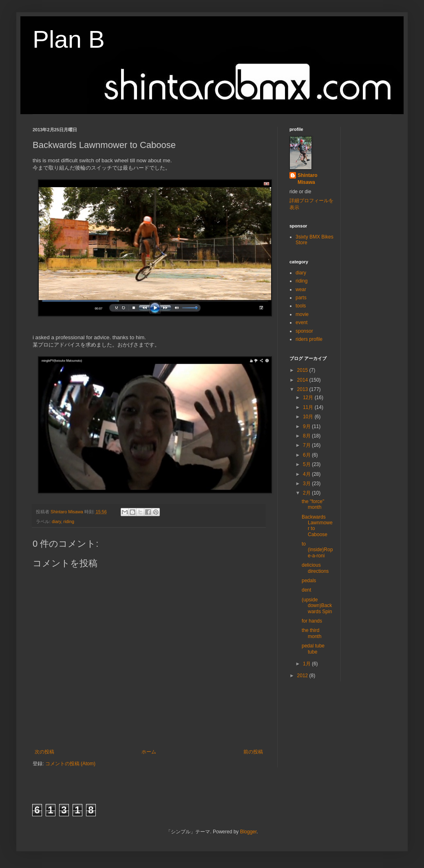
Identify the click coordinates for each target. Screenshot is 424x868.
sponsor (304, 331)
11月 (309, 407)
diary (56, 521)
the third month (311, 633)
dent (306, 590)
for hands (312, 621)
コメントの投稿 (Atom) (70, 764)
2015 (303, 370)
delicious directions (315, 568)
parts (301, 298)
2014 (303, 380)
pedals (309, 581)
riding (69, 521)
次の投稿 (44, 752)
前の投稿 (253, 752)
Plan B (69, 39)
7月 (307, 445)
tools (301, 306)
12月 (309, 398)
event (301, 322)
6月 (307, 455)
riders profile (309, 339)
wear (301, 289)
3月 (307, 484)
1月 (307, 664)
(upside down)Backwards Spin (317, 606)
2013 (303, 389)
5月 (307, 464)
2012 (303, 676)
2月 (307, 493)
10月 (309, 417)
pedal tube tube (313, 649)
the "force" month (313, 504)
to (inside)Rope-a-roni (317, 550)
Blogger (248, 832)
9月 (307, 426)
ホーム (149, 752)
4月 (307, 474)
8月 (307, 436)
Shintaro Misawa (308, 179)
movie (302, 314)
